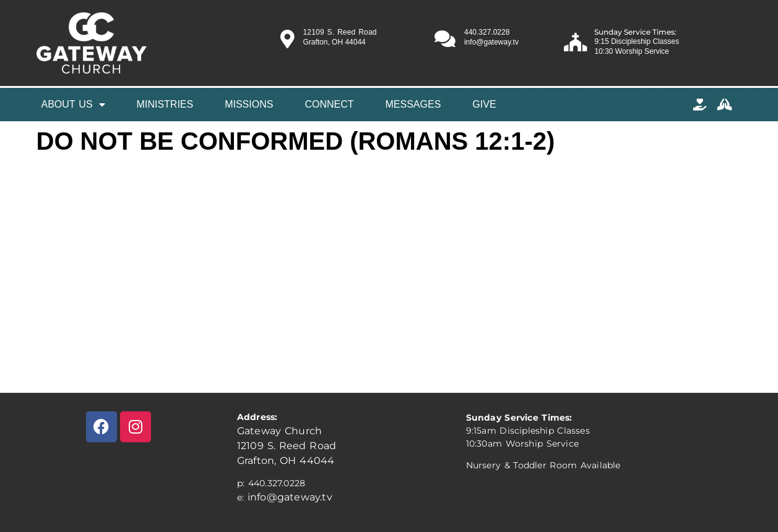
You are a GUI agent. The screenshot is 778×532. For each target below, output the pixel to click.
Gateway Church (279, 431)
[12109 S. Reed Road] (287, 39)
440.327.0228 (487, 32)
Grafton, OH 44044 (286, 461)
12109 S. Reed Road (339, 32)
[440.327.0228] (445, 39)
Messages (413, 104)
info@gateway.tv (290, 497)
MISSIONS (249, 104)
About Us (73, 105)
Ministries (165, 104)
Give (484, 104)
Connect (329, 104)
